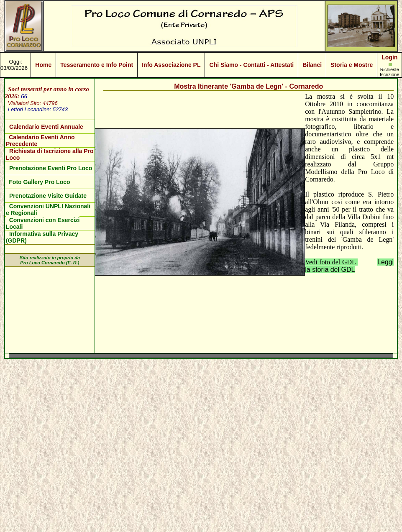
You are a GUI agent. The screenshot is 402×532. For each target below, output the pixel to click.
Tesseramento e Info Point (97, 65)
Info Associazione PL (171, 65)
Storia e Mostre (352, 65)
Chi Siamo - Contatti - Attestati (251, 65)
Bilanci (312, 65)
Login (389, 57)
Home (43, 65)
